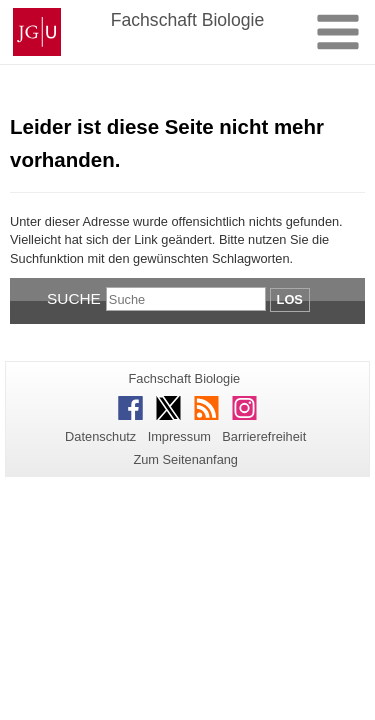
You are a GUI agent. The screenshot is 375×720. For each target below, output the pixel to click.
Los (290, 299)
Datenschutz (100, 436)
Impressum (179, 436)
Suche (74, 298)
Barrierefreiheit (264, 436)
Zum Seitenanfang (185, 459)
